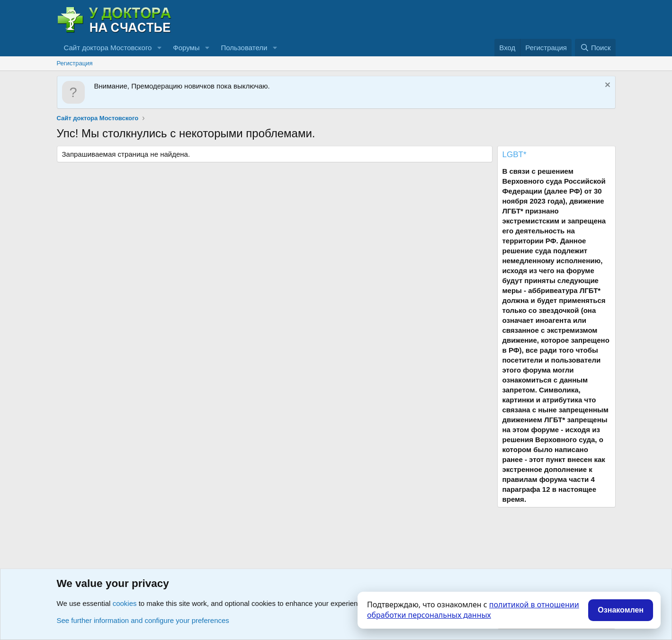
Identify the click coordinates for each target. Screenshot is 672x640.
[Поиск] (595, 48)
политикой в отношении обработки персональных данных (473, 610)
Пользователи (244, 48)
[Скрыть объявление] (606, 86)
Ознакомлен (621, 610)
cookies (125, 603)
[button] (159, 48)
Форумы (186, 48)
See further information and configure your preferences (143, 620)
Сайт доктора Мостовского (108, 48)
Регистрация (75, 63)
